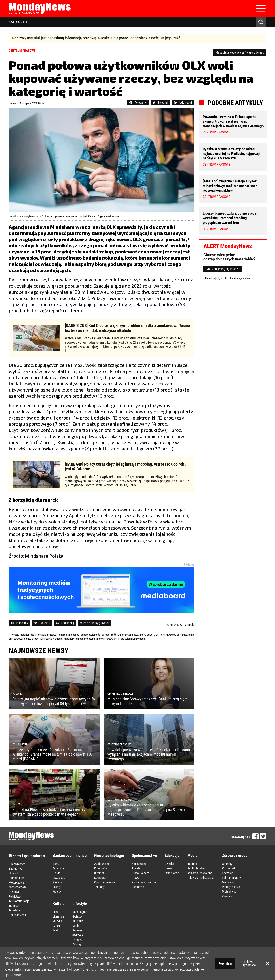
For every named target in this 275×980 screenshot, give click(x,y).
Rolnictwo (15, 896)
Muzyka (57, 921)
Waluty (57, 892)
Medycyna (228, 882)
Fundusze (58, 868)
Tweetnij (160, 103)
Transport (15, 906)
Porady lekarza (231, 887)
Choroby (227, 864)
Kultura (59, 904)
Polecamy (138, 103)
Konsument (139, 864)
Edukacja (172, 855)
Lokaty (57, 887)
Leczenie (228, 873)
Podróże (77, 930)
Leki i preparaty (231, 878)
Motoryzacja (16, 883)
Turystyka (15, 910)
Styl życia (78, 935)
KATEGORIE (18, 22)
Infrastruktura (17, 878)
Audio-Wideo (102, 864)
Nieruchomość (18, 887)
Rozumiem (225, 963)
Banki (56, 864)
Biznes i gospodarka (27, 856)
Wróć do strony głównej (94, 623)
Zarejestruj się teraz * (223, 269)
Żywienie (227, 896)
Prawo (136, 878)
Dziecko (169, 864)
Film (55, 912)
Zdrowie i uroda (235, 855)
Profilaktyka (229, 892)
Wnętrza (77, 940)
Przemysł (15, 892)
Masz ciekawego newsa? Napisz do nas (240, 52)
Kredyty (57, 882)
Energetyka (16, 869)
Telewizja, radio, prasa (201, 878)
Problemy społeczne (144, 882)
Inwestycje (59, 878)
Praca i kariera (140, 873)
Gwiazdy (77, 916)
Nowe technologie (109, 855)
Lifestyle (80, 904)
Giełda (57, 873)
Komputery (101, 878)
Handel (13, 873)
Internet (99, 873)
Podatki (136, 868)
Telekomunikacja (19, 901)
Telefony (99, 887)
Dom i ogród (80, 912)
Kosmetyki (228, 868)
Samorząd (138, 887)
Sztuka (57, 926)
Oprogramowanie (105, 882)
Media (192, 855)
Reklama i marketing (200, 873)
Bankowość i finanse (70, 855)
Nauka (169, 868)
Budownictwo (17, 864)
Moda (76, 926)
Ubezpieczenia (18, 915)
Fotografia (101, 868)
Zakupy (77, 944)
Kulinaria (78, 921)
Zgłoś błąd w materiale (180, 625)
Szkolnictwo (172, 873)
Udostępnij (183, 103)
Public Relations (197, 868)
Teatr (56, 930)
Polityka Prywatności (249, 963)
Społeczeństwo (144, 855)
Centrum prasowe (22, 51)
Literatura (58, 916)
